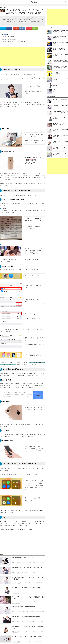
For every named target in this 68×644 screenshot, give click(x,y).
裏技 (21, 632)
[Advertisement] (23, 57)
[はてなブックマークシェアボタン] (22, 28)
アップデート (9, 632)
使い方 (2, 629)
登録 (7, 629)
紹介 (33, 629)
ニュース (16, 632)
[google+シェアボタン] (16, 28)
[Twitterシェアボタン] (3, 28)
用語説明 (3, 634)
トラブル (39, 632)
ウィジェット (8, 643)
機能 (38, 629)
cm (29, 629)
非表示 (6, 34)
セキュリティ (32, 632)
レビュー (3, 632)
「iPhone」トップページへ (23, 638)
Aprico (34, 2)
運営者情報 (25, 643)
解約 (11, 629)
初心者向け (9, 634)
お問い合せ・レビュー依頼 (17, 643)
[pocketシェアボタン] (29, 28)
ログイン (20, 629)
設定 (15, 629)
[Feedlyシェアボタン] (35, 28)
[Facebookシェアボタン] (9, 28)
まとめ (26, 632)
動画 (25, 629)
